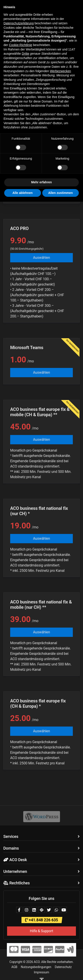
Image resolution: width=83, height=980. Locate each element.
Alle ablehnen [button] (22, 193)
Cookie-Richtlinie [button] (20, 45)
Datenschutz (63, 967)
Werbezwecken (60, 71)
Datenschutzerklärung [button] (19, 23)
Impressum (41, 972)
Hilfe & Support (41, 931)
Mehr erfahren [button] (41, 182)
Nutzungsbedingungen (36, 967)
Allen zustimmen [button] (61, 193)
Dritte (26, 54)
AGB (14, 967)
